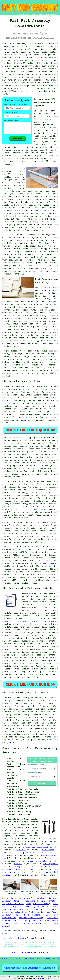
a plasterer (48, 858)
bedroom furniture (12, 362)
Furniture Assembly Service (28, 898)
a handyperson (50, 864)
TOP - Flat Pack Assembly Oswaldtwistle (24, 938)
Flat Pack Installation (28, 923)
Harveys (41, 302)
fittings (7, 225)
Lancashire (26, 666)
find (10, 698)
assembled (48, 395)
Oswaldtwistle (49, 563)
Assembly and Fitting (31, 918)
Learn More (39, 979)
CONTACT (42, 14)
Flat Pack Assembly (16, 959)
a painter (29, 867)
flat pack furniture (47, 441)
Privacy (56, 959)
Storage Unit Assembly (38, 904)
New (26, 959)
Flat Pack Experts (33, 912)
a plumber (26, 853)
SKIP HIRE (21, 850)
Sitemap (4, 959)
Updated (32, 959)
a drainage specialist (35, 847)
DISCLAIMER (52, 14)
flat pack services (41, 663)
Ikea (23, 302)
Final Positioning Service (33, 909)
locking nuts (49, 222)
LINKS (27, 14)
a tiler (18, 864)
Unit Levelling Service (32, 907)
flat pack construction (31, 644)
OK (48, 979)
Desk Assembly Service (28, 921)
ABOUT (34, 14)
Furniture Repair (34, 901)
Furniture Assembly (43, 959)
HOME (21, 14)
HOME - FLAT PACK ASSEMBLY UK (30, 953)
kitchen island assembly (16, 638)
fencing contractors (38, 861)
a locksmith (48, 850)
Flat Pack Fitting (28, 915)
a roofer (49, 844)
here (11, 743)
